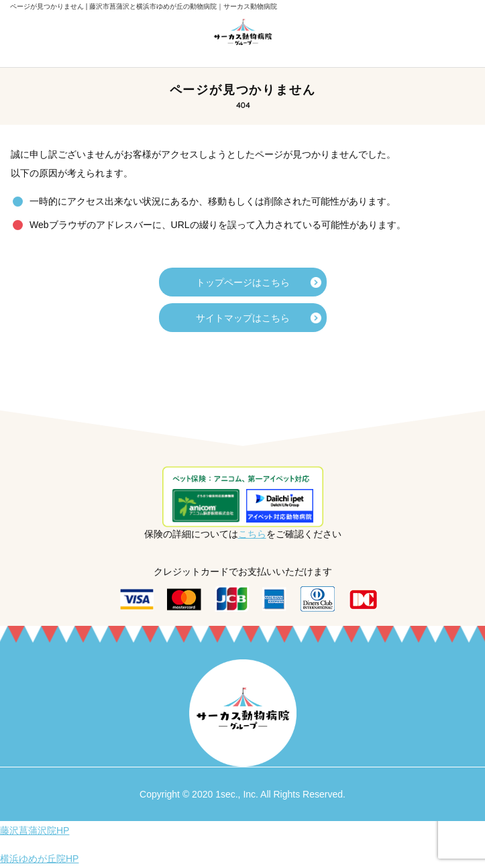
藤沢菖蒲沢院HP (35, 830)
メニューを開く (30, 34)
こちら (252, 534)
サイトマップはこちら (243, 318)
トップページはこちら (243, 282)
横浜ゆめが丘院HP (39, 859)
